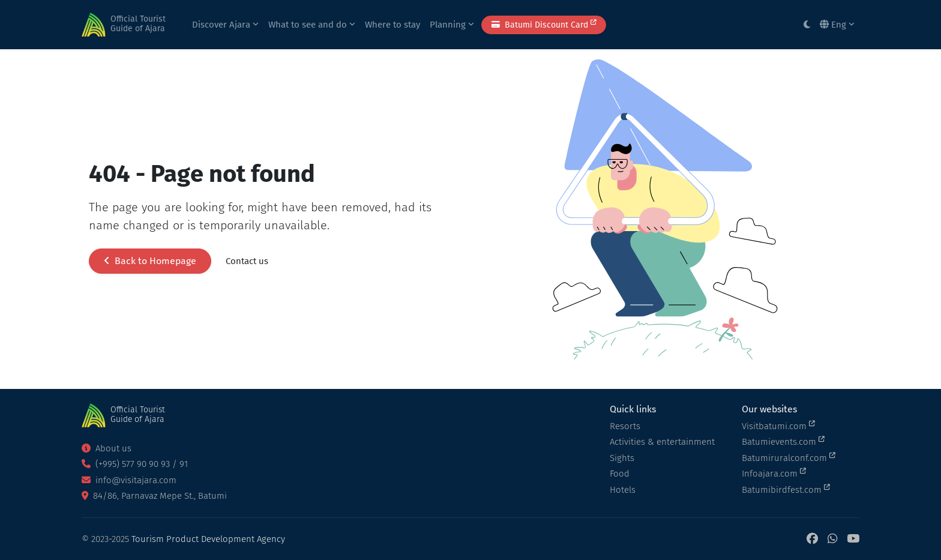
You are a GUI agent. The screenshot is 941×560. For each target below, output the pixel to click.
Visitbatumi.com (778, 426)
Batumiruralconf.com (789, 457)
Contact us (247, 261)
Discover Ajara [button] (225, 25)
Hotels (623, 490)
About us (107, 448)
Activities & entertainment (662, 442)
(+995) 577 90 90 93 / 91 (135, 464)
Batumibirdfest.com (786, 489)
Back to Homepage (150, 261)
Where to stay (392, 25)
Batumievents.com (783, 441)
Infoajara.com (774, 473)
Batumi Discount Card (544, 24)
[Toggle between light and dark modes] (807, 25)
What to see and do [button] (312, 25)
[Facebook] (812, 539)
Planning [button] (452, 25)
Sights (622, 458)
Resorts (625, 426)
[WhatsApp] (832, 539)
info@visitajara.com (129, 480)
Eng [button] (837, 25)
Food (620, 474)
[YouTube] (853, 539)
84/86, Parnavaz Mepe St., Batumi (154, 496)
